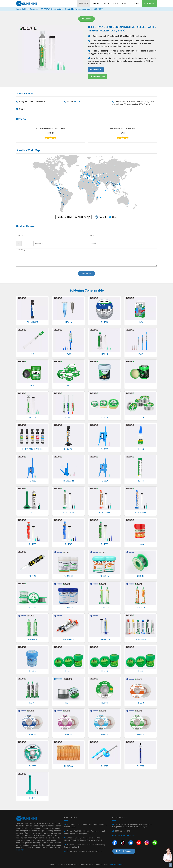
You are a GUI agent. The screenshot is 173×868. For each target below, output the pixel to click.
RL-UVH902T (32, 322)
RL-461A (105, 322)
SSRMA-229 (105, 639)
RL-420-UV (105, 608)
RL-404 (32, 671)
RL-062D (105, 766)
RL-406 (141, 544)
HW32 (32, 386)
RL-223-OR (69, 608)
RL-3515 (105, 735)
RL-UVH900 (141, 639)
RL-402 (68, 671)
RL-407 (68, 417)
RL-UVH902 (69, 449)
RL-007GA (68, 766)
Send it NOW (86, 274)
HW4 (141, 322)
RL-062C (105, 449)
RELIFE (77, 102)
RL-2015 (69, 735)
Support (96, 3)
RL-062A (105, 481)
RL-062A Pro (69, 481)
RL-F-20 (32, 576)
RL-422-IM (32, 639)
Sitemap (113, 864)
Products (83, 3)
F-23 (105, 386)
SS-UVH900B (68, 639)
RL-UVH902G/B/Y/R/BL (32, 449)
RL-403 (32, 703)
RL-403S (105, 544)
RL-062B (32, 481)
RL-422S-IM (69, 513)
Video (106, 3)
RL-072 (32, 798)
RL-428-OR (69, 576)
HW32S (105, 354)
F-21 (32, 513)
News (115, 3)
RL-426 (105, 417)
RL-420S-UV (141, 513)
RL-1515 (141, 735)
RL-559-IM (105, 576)
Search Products (124, 851)
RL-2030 (32, 766)
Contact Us (96, 70)
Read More (20, 850)
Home (19, 9)
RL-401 (141, 671)
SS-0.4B (141, 576)
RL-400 (105, 671)
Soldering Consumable (31, 9)
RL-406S (32, 544)
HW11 (69, 354)
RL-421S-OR (105, 513)
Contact (136, 3)
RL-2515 (141, 703)
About (125, 3)
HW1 (68, 386)
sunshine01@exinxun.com (125, 835)
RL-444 (141, 481)
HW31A (69, 322)
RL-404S (68, 544)
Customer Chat (98, 76)
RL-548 (141, 449)
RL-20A (105, 703)
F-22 (141, 386)
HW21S (32, 417)
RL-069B (141, 766)
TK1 (32, 354)
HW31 (141, 354)
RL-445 (141, 417)
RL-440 (32, 608)
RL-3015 (32, 735)
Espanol (149, 3)
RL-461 (68, 703)
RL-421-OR (141, 608)
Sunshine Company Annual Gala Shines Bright (84, 851)
